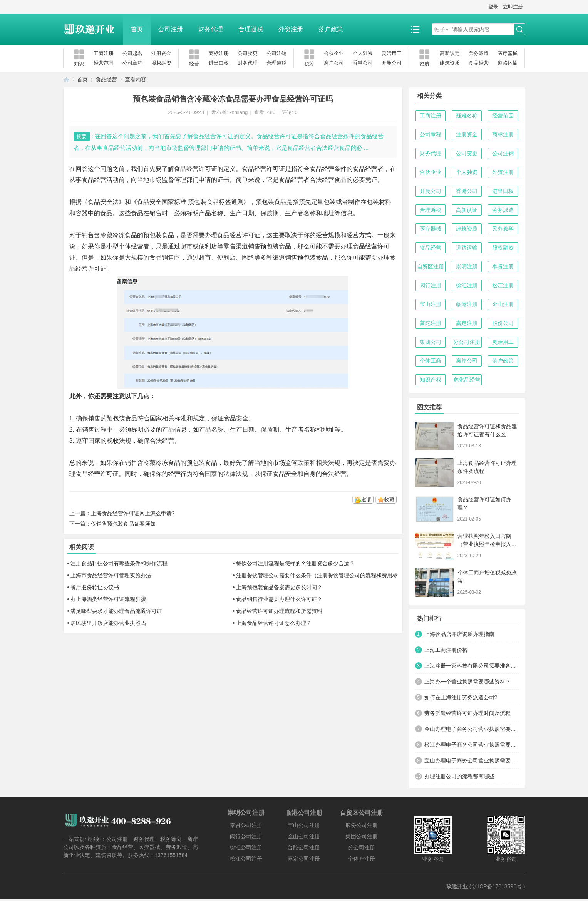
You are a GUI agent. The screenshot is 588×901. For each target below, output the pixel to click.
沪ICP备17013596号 (497, 886)
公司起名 (132, 53)
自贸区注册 (431, 266)
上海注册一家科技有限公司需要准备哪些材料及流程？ (472, 666)
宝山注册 (431, 304)
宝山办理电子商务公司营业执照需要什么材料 (472, 760)
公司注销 (276, 53)
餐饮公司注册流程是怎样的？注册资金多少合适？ (295, 563)
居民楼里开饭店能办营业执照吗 (108, 623)
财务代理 (211, 29)
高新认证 (467, 210)
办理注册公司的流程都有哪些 (459, 776)
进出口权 (219, 63)
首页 (137, 29)
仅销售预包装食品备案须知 (123, 524)
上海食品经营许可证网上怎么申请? (133, 513)
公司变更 (248, 53)
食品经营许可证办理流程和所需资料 (279, 611)
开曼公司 (392, 63)
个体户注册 (362, 859)
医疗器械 (508, 53)
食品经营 (479, 63)
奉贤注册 (503, 266)
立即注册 (513, 7)
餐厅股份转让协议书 (95, 587)
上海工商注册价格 (446, 650)
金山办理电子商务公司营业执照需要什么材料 (472, 729)
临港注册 (467, 304)
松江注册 (503, 285)
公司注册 (171, 29)
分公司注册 (467, 342)
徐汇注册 (467, 285)
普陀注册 (431, 323)
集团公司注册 (362, 836)
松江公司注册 (246, 859)
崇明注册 (467, 266)
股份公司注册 (362, 825)
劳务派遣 (479, 53)
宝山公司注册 (304, 825)
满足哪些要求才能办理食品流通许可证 (116, 611)
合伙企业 (334, 53)
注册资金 (161, 53)
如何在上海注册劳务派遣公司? (461, 697)
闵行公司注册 (246, 836)
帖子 (440, 29)
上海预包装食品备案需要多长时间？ (279, 587)
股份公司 (503, 323)
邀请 (366, 500)
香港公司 (363, 63)
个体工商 (431, 361)
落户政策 (331, 29)
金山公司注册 (304, 836)
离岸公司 (334, 63)
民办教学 (503, 229)
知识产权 (431, 380)
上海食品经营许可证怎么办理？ (274, 623)
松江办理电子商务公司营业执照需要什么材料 (472, 745)
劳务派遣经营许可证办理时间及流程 (467, 713)
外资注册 (291, 29)
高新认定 (450, 53)
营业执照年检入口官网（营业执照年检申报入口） (484, 544)
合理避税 (251, 29)
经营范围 (104, 63)
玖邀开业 (457, 886)
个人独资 (363, 53)
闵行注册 (431, 285)
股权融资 (161, 63)
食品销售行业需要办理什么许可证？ (279, 599)
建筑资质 (450, 63)
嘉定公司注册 (304, 859)
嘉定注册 (467, 323)
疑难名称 (467, 116)
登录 (493, 7)
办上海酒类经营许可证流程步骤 (108, 599)
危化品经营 (467, 380)
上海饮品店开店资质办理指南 (459, 634)
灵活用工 (392, 53)
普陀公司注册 (304, 847)
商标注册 (219, 53)
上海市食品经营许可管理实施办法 (111, 575)
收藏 (389, 500)
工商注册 (104, 53)
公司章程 (132, 63)
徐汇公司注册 (246, 847)
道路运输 (508, 63)
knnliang (238, 112)
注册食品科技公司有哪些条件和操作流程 (119, 563)
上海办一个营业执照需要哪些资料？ (467, 682)
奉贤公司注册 (246, 825)
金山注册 (503, 304)
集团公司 (431, 342)
